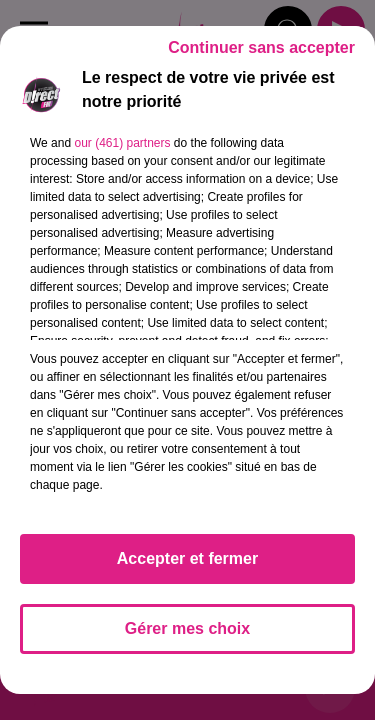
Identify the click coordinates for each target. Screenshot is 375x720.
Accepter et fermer (187, 558)
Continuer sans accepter (261, 47)
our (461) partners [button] (122, 143)
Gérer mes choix (187, 628)
